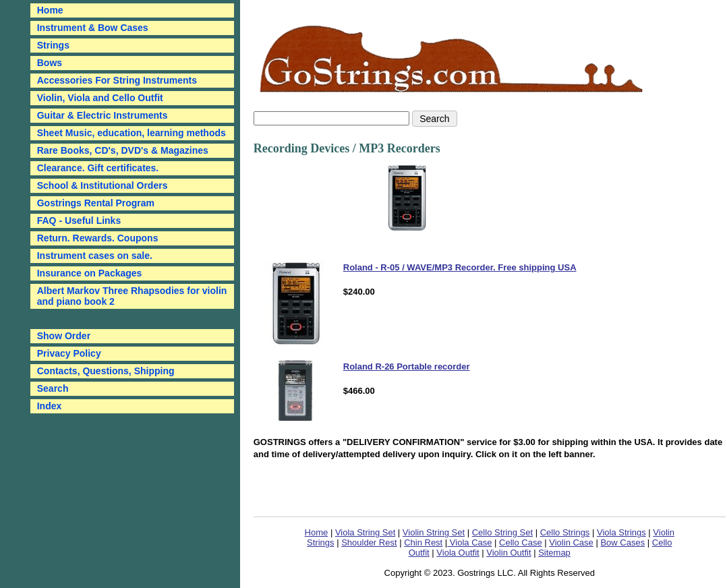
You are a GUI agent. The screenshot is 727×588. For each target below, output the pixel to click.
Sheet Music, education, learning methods (132, 133)
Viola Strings (621, 532)
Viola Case (469, 542)
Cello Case (521, 542)
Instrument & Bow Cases (93, 28)
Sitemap (554, 553)
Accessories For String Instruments (117, 80)
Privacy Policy (69, 353)
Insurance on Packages (90, 273)
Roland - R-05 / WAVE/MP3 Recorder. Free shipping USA (460, 267)
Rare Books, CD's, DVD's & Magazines (123, 150)
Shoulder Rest (369, 542)
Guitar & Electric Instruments (103, 115)
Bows (50, 63)
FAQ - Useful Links (79, 220)
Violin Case (571, 542)
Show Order (64, 336)
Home (317, 532)
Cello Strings (565, 532)
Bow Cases (622, 542)
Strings (53, 45)
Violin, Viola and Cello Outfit (100, 98)
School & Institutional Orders (103, 185)
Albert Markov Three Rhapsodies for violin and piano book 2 (132, 296)
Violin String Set (434, 532)
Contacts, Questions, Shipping (106, 371)
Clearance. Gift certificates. (98, 168)
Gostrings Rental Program (96, 203)
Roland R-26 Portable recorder (407, 366)
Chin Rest (423, 542)
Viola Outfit (458, 553)
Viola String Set (365, 532)
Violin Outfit (508, 553)
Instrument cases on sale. (95, 256)
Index (50, 406)
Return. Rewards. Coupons (98, 238)
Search (53, 388)
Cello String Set (502, 532)
